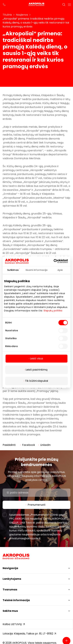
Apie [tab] (60, 270)
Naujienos (22, 15)
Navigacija (10, 568)
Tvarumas (10, 590)
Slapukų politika (53, 311)
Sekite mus (10, 611)
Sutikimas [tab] (13, 270)
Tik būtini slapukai (36, 381)
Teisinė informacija (16, 600)
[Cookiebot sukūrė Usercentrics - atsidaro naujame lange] (58, 261)
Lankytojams (12, 579)
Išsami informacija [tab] (37, 270)
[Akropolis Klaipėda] (36, 5)
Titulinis (7, 15)
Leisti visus (36, 358)
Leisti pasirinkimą (37, 370)
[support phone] (4, 5)
